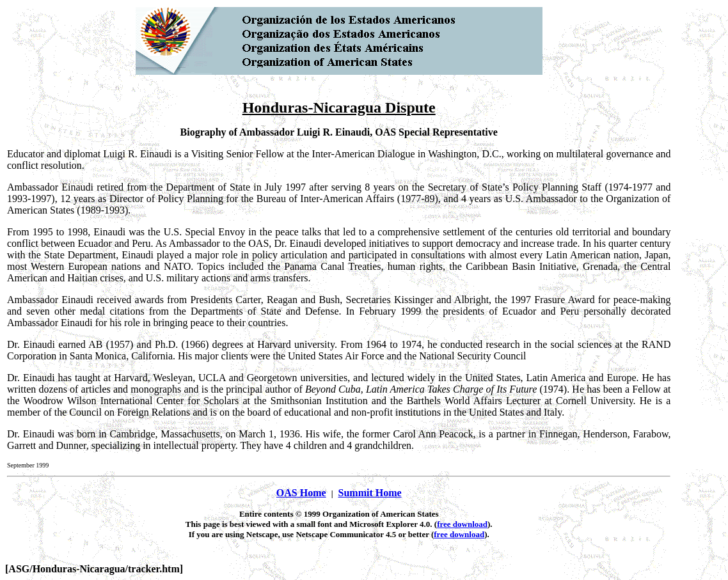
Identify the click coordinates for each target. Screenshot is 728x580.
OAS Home (301, 493)
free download (462, 524)
